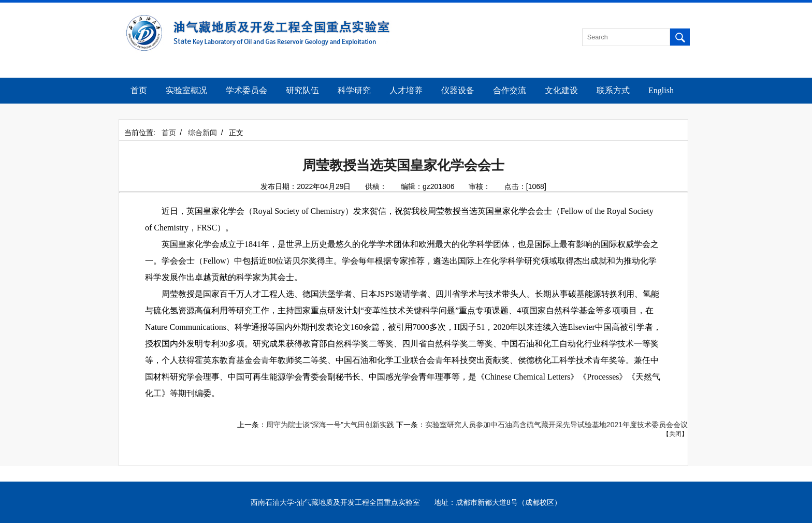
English (661, 90)
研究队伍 (302, 90)
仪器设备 (458, 90)
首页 (139, 90)
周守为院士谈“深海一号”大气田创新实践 (330, 425)
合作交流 (510, 90)
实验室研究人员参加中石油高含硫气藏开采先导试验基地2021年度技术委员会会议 (556, 425)
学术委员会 (247, 90)
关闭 (675, 434)
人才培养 (406, 90)
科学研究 (354, 90)
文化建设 (561, 90)
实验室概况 (186, 90)
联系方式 (613, 90)
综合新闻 (202, 133)
